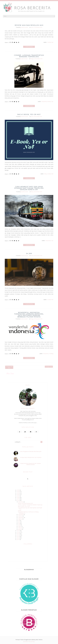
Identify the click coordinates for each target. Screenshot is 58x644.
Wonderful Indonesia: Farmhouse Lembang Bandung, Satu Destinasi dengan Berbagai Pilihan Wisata (29, 315)
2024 (18, 492)
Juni (19, 522)
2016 (18, 532)
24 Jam (29, 254)
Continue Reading (29, 47)
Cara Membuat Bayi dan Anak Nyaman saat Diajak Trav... (30, 508)
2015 (18, 534)
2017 (18, 531)
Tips (52, 101)
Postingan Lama (49, 367)
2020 (18, 497)
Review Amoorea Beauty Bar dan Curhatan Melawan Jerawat (31, 464)
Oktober (20, 516)
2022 (18, 494)
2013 (18, 537)
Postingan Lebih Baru (9, 367)
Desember (21, 502)
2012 (18, 538)
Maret (20, 526)
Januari (20, 529)
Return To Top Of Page (29, 642)
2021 (18, 496)
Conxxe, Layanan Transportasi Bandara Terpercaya (29, 56)
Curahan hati (50, 42)
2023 (18, 493)
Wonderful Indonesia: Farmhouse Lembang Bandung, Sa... (28, 512)
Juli (19, 520)
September (21, 517)
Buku (45, 174)
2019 (18, 499)
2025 (18, 490)
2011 (18, 539)
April (19, 525)
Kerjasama (44, 101)
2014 (18, 535)
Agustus (20, 519)
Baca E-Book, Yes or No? (29, 115)
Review (49, 101)
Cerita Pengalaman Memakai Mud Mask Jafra (31, 451)
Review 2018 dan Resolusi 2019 (29, 25)
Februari (20, 528)
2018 (18, 500)
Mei (19, 523)
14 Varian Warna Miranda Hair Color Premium (31, 457)
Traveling (51, 354)
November (21, 515)
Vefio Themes (39, 640)
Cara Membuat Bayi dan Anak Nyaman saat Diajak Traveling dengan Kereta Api (29, 188)
